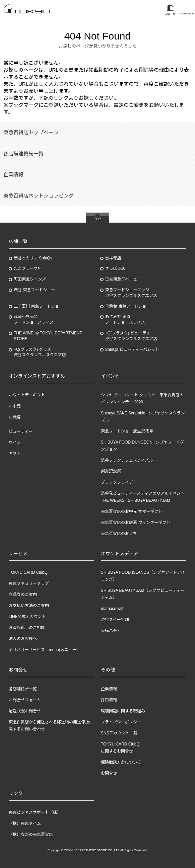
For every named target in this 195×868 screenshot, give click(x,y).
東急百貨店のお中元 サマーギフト (132, 511)
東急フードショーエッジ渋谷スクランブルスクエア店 (131, 293)
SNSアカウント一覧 (119, 733)
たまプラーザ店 (28, 268)
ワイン (15, 443)
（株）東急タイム (25, 823)
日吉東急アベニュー (123, 279)
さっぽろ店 (115, 268)
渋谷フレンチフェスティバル (127, 460)
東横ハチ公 (111, 631)
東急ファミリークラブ (29, 583)
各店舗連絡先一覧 (23, 153)
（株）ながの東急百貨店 (31, 835)
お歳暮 (15, 417)
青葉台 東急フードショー (128, 306)
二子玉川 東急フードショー (38, 306)
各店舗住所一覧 (23, 689)
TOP (97, 219)
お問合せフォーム (25, 700)
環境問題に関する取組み (123, 711)
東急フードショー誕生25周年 (127, 431)
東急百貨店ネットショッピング (39, 196)
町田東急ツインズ (30, 279)
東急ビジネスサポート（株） (35, 812)
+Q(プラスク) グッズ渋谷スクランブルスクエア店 (40, 352)
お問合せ (109, 773)
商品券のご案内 (23, 595)
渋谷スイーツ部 (115, 620)
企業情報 (13, 175)
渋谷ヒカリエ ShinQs (33, 258)
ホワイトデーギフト (27, 395)
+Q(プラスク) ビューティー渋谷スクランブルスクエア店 (131, 336)
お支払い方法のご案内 (29, 606)
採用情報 (109, 700)
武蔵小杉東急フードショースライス (34, 320)
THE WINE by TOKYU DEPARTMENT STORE (48, 336)
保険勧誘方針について (121, 762)
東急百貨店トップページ (31, 132)
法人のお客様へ (23, 639)
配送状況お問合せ (25, 711)
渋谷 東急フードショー (34, 290)
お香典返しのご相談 (27, 628)
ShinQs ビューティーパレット (132, 349)
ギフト (15, 454)
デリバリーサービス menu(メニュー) (43, 650)
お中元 (15, 406)
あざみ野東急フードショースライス (125, 320)
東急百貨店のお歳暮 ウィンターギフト (136, 523)
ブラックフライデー (119, 482)
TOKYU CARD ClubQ (28, 572)
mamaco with (113, 609)
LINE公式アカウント (27, 617)
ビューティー (21, 431)
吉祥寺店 (113, 258)
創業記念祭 (111, 471)
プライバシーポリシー (121, 722)
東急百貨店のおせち (119, 534)
